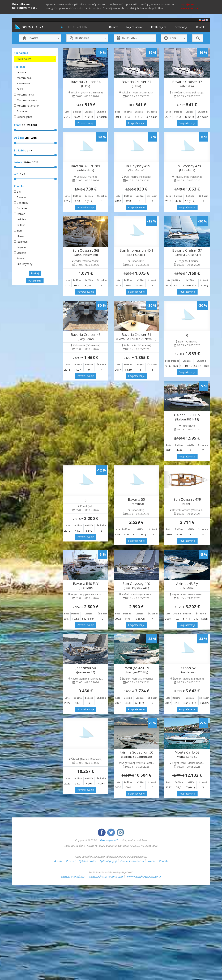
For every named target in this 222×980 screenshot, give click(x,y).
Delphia (21, 219)
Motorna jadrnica (27, 100)
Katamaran (23, 83)
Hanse (21, 236)
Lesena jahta (24, 117)
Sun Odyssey (25, 264)
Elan (19, 230)
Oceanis (22, 253)
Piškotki (71, 861)
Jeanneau (22, 242)
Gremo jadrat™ (109, 840)
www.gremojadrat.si (73, 876)
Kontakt (201, 27)
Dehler (21, 214)
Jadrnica (21, 72)
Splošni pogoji (108, 861)
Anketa (58, 861)
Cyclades (22, 208)
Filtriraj (35, 273)
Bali (19, 192)
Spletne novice (87, 861)
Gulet (20, 89)
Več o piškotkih (190, 9)
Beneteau (23, 203)
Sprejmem (188, 4)
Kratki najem (159, 27)
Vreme (151, 861)
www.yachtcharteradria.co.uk (144, 876)
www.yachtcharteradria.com (106, 876)
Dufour (21, 225)
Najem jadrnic (134, 27)
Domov (113, 27)
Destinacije (181, 27)
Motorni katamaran (28, 106)
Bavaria (21, 197)
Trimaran (22, 111)
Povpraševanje (86, 123)
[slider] (15, 130)
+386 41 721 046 (76, 27)
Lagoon (21, 247)
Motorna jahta (25, 94)
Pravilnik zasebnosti (132, 861)
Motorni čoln (24, 78)
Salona (21, 258)
